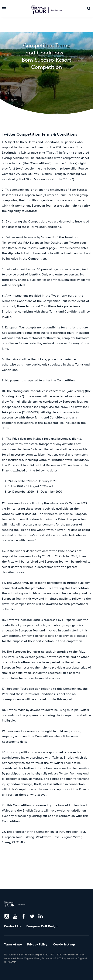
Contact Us (12, 926)
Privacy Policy (37, 944)
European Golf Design (42, 926)
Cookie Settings (64, 944)
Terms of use (13, 944)
